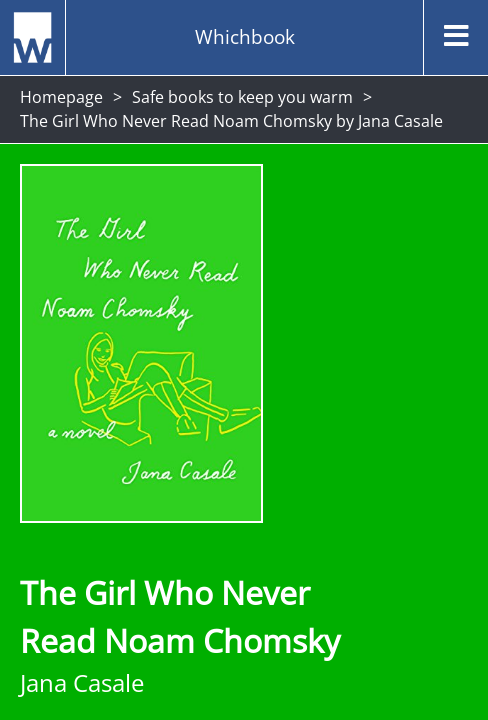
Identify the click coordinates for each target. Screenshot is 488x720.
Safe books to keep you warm (242, 97)
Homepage (61, 97)
